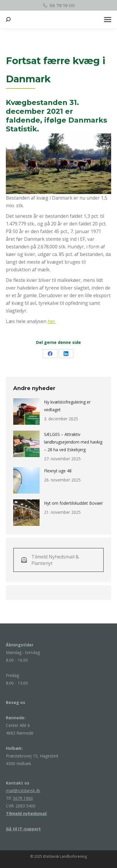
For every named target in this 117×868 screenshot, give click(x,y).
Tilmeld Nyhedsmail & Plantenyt (50, 560)
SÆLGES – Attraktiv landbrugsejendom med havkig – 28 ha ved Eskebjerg (73, 442)
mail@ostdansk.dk (23, 791)
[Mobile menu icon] (108, 20)
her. (52, 321)
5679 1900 (23, 798)
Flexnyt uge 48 (58, 471)
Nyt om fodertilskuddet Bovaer (73, 503)
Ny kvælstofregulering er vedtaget (67, 406)
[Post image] (26, 412)
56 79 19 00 (58, 5)
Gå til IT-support (23, 829)
